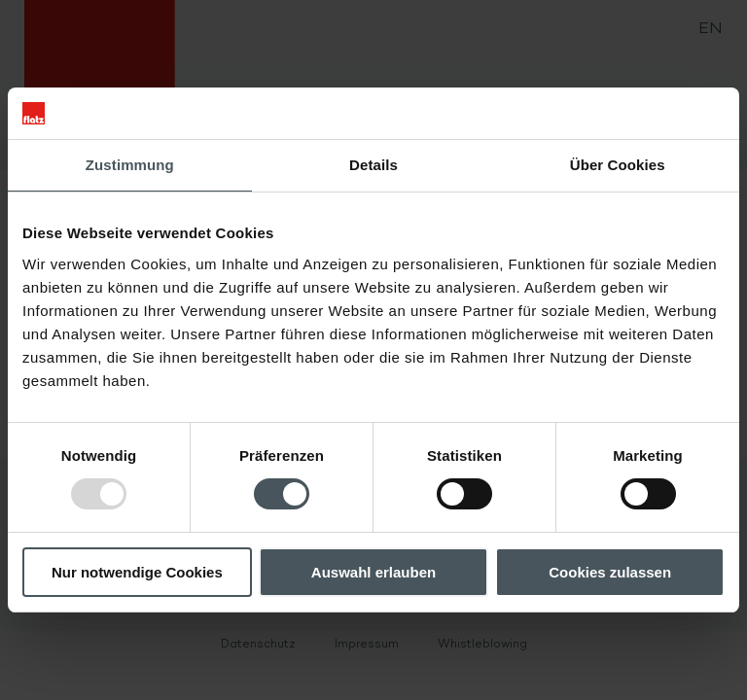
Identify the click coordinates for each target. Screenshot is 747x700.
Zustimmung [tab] (130, 165)
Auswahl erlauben (373, 572)
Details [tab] (373, 165)
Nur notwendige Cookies (137, 572)
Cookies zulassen (610, 572)
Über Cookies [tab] (618, 165)
